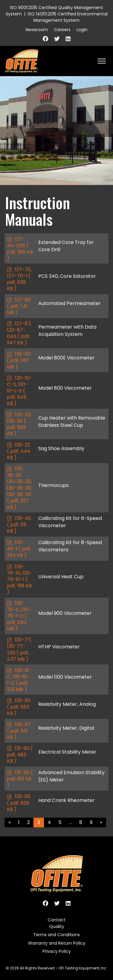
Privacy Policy (57, 951)
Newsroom (37, 30)
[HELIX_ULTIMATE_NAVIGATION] (102, 61)
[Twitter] (57, 39)
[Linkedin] (68, 39)
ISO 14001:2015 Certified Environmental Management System (68, 17)
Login (82, 30)
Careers (62, 30)
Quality (57, 926)
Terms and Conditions (56, 935)
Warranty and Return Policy (57, 943)
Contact (56, 920)
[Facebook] (46, 39)
